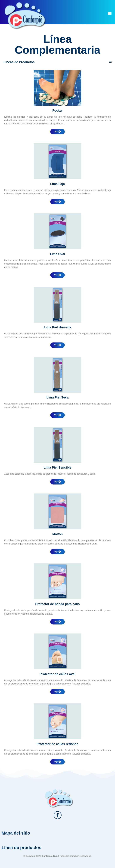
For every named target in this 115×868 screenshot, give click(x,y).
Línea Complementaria (57, 44)
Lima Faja (57, 184)
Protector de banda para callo (57, 604)
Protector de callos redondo (58, 744)
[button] (110, 13)
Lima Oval (58, 254)
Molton (58, 534)
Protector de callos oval (58, 674)
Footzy (57, 110)
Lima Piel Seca (57, 397)
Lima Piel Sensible (58, 467)
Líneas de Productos (19, 62)
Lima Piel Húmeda (57, 327)
